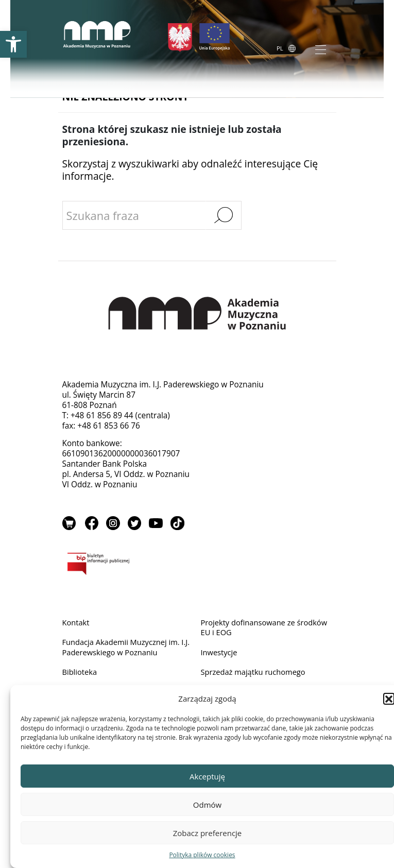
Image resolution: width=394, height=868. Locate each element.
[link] (13, 44)
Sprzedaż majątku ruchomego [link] (256, 676)
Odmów (207, 805)
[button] (389, 699)
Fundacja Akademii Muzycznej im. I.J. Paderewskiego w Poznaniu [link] (124, 650)
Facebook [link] (92, 524)
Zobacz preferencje (208, 833)
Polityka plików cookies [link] (202, 855)
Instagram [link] (114, 524)
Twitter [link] (136, 524)
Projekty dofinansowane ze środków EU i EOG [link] (251, 629)
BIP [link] (197, 567)
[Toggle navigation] (321, 50)
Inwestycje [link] (220, 655)
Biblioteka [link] (81, 676)
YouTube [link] (159, 524)
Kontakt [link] (77, 624)
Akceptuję (207, 776)
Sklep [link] (70, 524)
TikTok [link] (181, 524)
